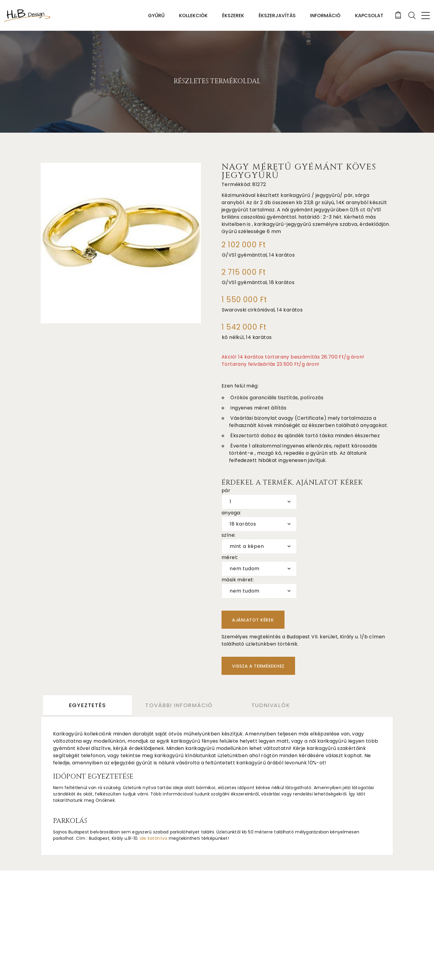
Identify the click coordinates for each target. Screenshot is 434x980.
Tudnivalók (274, 705)
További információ (181, 705)
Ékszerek (233, 16)
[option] (121, 243)
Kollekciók (193, 16)
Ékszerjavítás (277, 16)
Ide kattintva (154, 838)
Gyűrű (156, 16)
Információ (325, 16)
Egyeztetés (88, 705)
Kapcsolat (369, 16)
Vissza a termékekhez (258, 666)
